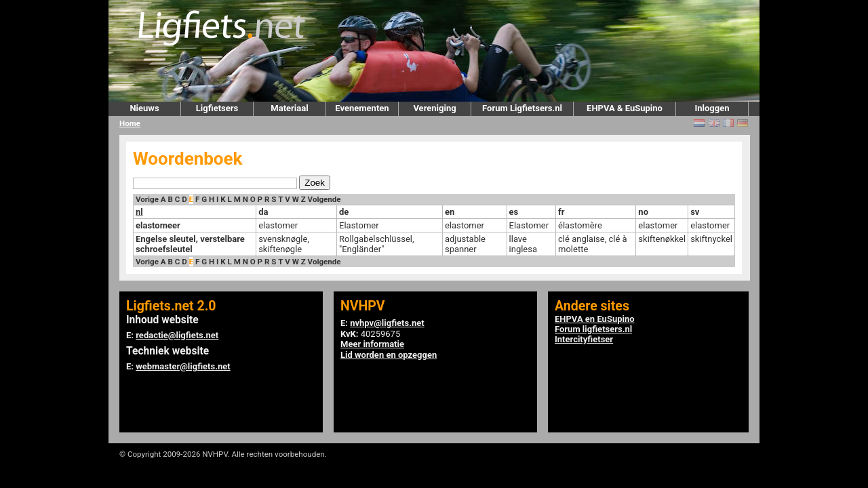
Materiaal (289, 108)
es (514, 212)
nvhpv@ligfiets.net (387, 323)
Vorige (147, 199)
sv (695, 212)
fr (561, 212)
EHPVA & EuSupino (625, 108)
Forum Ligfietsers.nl (522, 108)
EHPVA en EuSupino (595, 319)
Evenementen (362, 108)
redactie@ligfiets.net (177, 335)
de (344, 212)
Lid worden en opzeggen (389, 355)
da (263, 212)
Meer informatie (372, 344)
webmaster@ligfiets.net (183, 366)
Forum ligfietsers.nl (593, 329)
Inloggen (712, 108)
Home (130, 123)
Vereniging (434, 108)
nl (139, 212)
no (643, 212)
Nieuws (144, 108)
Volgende (324, 199)
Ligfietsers (217, 108)
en (450, 212)
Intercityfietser (584, 339)
